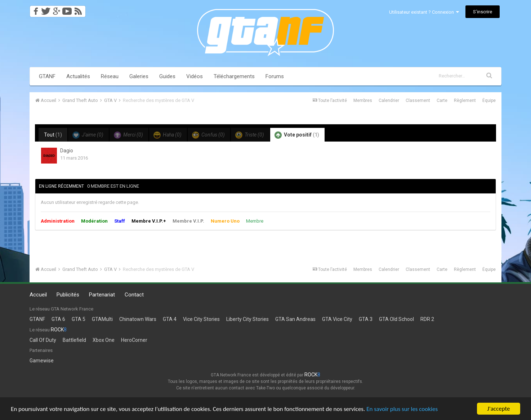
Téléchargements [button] (234, 76)
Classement (418, 100)
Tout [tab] (53, 135)
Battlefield (74, 340)
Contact (134, 295)
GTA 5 (79, 319)
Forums (275, 76)
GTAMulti (102, 319)
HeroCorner (134, 340)
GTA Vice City (337, 319)
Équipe (489, 100)
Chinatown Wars (138, 319)
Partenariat (102, 295)
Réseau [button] (110, 76)
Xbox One (104, 340)
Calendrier (389, 100)
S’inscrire (483, 12)
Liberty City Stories (247, 319)
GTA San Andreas (295, 319)
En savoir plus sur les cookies (402, 409)
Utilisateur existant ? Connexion (424, 12)
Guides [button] (167, 76)
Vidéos (195, 76)
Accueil (38, 295)
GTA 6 (58, 319)
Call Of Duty (43, 340)
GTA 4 (170, 319)
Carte (442, 100)
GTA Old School (396, 319)
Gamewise (42, 361)
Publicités (68, 295)
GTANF (47, 76)
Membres (363, 100)
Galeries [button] (139, 76)
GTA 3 (366, 319)
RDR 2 (427, 319)
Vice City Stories (201, 319)
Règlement (465, 100)
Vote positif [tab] (297, 135)
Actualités (78, 76)
